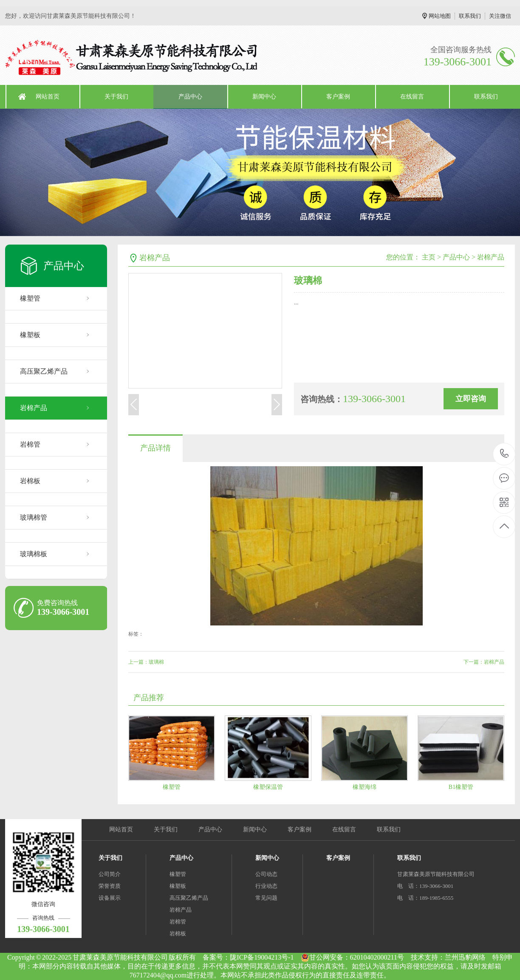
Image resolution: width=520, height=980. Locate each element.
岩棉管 (30, 444)
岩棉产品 (34, 408)
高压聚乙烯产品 (44, 371)
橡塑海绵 (365, 787)
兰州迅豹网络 (465, 957)
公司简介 (110, 874)
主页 (429, 257)
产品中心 (190, 97)
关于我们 (116, 97)
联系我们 (470, 16)
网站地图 (440, 16)
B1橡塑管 (461, 787)
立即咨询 (471, 399)
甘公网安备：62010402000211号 (352, 957)
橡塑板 (30, 335)
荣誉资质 (110, 886)
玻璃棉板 (34, 554)
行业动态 (266, 886)
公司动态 (266, 874)
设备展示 (110, 898)
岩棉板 (30, 481)
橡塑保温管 (268, 787)
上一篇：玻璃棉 (146, 662)
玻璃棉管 (34, 517)
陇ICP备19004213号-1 (262, 957)
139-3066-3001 (504, 454)
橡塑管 (30, 298)
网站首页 (48, 97)
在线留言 (412, 97)
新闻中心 (264, 97)
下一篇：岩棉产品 (484, 662)
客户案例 (338, 97)
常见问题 (266, 898)
